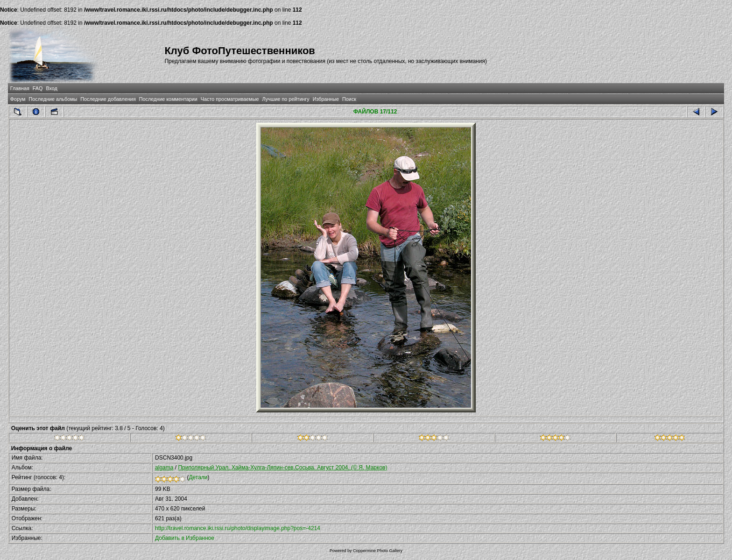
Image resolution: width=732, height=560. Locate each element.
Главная (20, 88)
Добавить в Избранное (185, 538)
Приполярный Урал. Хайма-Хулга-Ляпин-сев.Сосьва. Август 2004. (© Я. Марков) (282, 468)
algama (164, 468)
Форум (18, 99)
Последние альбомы (53, 99)
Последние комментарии (168, 99)
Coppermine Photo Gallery (378, 551)
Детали (198, 477)
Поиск (349, 99)
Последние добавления (108, 99)
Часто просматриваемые (230, 99)
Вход (51, 88)
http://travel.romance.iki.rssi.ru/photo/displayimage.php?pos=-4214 (238, 528)
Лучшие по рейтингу (286, 99)
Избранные (326, 99)
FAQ (38, 88)
